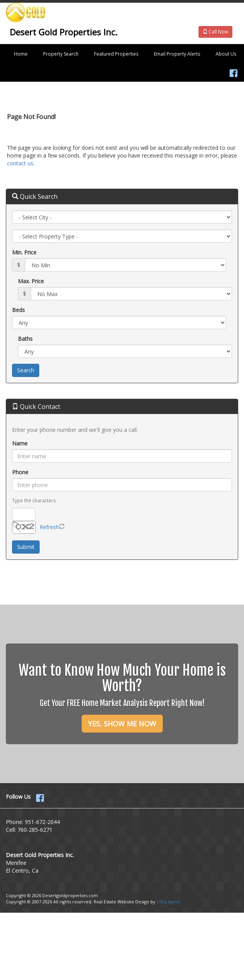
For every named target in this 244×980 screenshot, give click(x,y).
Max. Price (31, 281)
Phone (20, 472)
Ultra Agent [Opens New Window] (168, 902)
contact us (20, 163)
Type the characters (34, 500)
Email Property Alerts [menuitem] (177, 54)
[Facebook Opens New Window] (234, 71)
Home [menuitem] (21, 54)
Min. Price (24, 252)
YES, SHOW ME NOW (122, 724)
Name (20, 443)
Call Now (215, 32)
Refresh (49, 527)
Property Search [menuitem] (61, 54)
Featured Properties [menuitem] (116, 54)
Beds (18, 310)
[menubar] (122, 54)
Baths (25, 339)
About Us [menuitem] (226, 54)
